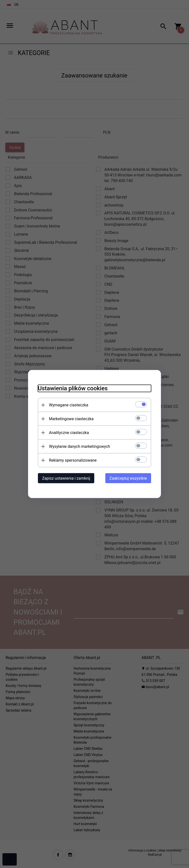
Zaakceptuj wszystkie (128, 478)
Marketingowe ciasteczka (71, 419)
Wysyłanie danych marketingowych (79, 446)
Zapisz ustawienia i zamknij (66, 478)
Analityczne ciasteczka (69, 433)
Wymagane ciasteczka (69, 405)
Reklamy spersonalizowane (73, 460)
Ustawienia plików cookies (73, 388)
